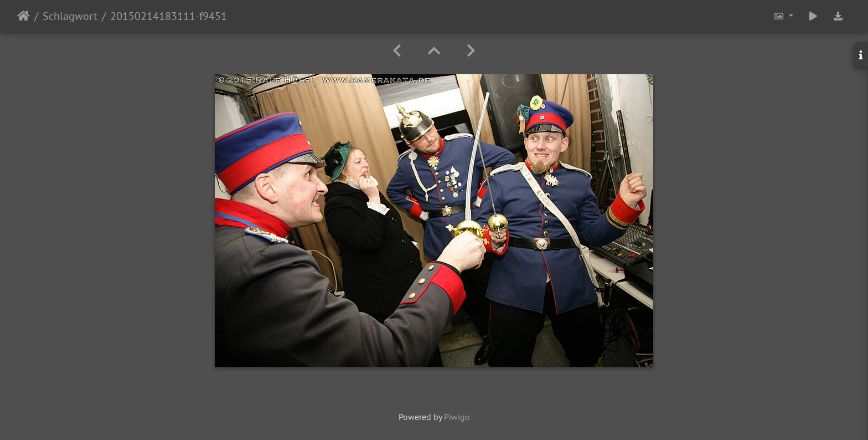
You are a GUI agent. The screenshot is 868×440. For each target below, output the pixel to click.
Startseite (24, 16)
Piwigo (457, 417)
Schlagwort (70, 16)
